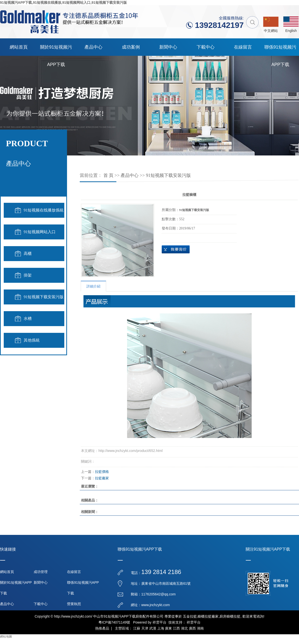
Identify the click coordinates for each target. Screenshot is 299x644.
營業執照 (74, 604)
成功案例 (131, 47)
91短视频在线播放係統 (44, 210)
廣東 (168, 628)
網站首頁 (19, 47)
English (291, 31)
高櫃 (28, 253)
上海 (161, 628)
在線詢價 (176, 249)
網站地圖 (6, 637)
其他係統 (32, 340)
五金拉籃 (190, 616)
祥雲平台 (159, 622)
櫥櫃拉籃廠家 (208, 616)
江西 (176, 628)
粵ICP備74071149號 (114, 622)
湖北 (184, 628)
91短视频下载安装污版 (44, 297)
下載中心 (206, 47)
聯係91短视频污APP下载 (280, 50)
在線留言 (243, 47)
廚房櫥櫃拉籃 (230, 616)
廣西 (192, 628)
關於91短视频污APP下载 (56, 50)
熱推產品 (102, 628)
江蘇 (137, 628)
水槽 (28, 319)
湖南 (200, 628)
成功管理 (41, 572)
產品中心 (93, 47)
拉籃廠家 (102, 478)
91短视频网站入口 (40, 232)
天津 (145, 628)
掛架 (28, 275)
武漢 (153, 628)
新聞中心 (168, 47)
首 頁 (109, 175)
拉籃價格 (102, 472)
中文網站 (271, 31)
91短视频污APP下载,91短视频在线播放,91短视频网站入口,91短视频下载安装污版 (63, 2)
